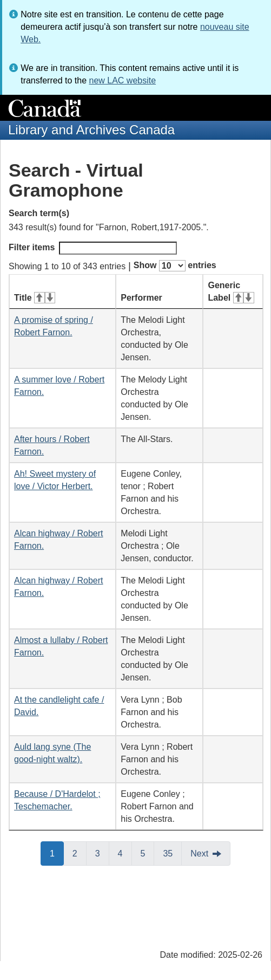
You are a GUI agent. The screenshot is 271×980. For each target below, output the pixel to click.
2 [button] (80, 853)
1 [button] (57, 853)
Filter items (93, 248)
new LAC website (122, 80)
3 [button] (102, 853)
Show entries (175, 266)
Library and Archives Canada (91, 130)
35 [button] (172, 853)
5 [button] (148, 853)
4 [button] (125, 853)
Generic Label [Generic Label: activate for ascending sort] (231, 291)
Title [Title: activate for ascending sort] (35, 298)
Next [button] (199, 854)
